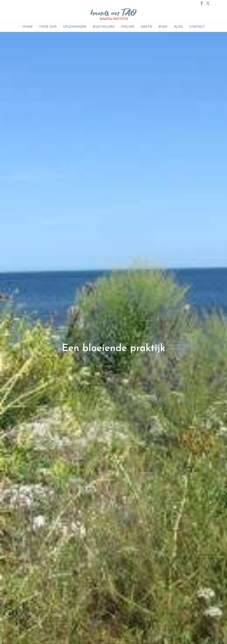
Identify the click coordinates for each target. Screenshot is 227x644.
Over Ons (48, 27)
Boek (163, 27)
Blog (178, 27)
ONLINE (128, 27)
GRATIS (146, 27)
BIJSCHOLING (104, 27)
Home (28, 27)
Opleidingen (75, 27)
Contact (197, 27)
